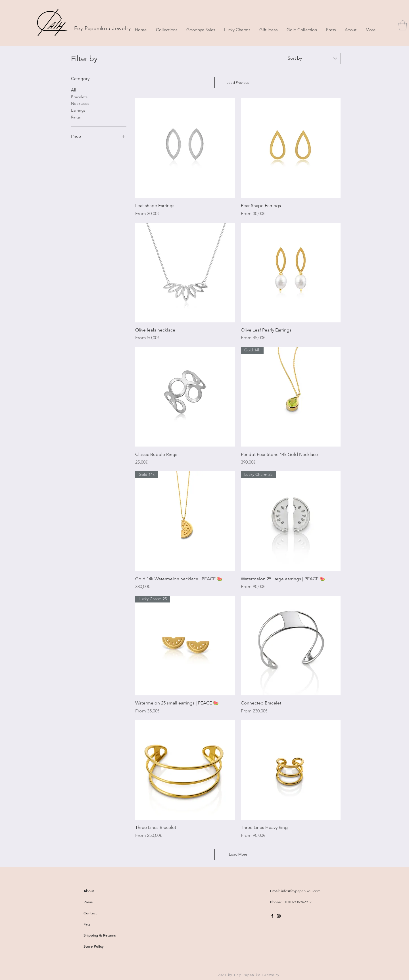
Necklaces (80, 103)
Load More (238, 854)
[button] (403, 25)
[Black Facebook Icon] (272, 916)
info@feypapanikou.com (301, 891)
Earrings (78, 110)
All (73, 90)
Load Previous (238, 83)
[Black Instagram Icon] (279, 916)
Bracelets (79, 97)
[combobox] (312, 59)
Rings (76, 117)
